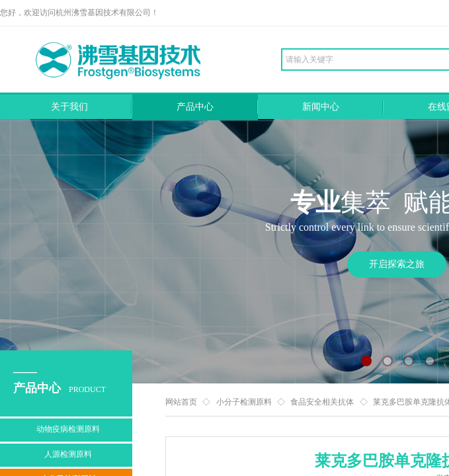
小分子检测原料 (244, 402)
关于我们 (69, 107)
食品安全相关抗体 (322, 402)
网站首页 (181, 402)
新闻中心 (321, 107)
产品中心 (195, 107)
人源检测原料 (68, 454)
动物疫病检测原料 (68, 429)
